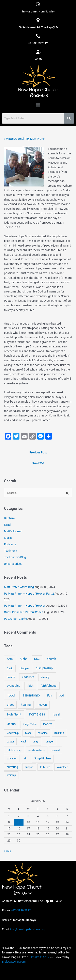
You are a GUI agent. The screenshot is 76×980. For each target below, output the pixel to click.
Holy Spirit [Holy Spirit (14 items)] (14, 714)
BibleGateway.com (14, 962)
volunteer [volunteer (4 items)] (62, 767)
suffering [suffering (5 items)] (12, 767)
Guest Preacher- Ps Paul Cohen (24, 612)
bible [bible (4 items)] (37, 659)
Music (8, 538)
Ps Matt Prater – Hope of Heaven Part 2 (29, 594)
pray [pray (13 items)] (35, 741)
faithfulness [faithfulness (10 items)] (49, 686)
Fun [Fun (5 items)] (50, 695)
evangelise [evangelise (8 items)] (13, 686)
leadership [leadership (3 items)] (13, 733)
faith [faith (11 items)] (30, 686)
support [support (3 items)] (29, 767)
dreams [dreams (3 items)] (11, 677)
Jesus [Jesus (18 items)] (11, 724)
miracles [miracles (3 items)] (43, 733)
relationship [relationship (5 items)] (14, 750)
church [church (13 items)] (51, 659)
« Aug (8, 851)
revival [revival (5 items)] (56, 750)
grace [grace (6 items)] (10, 705)
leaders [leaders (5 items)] (48, 724)
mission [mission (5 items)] (59, 733)
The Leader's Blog (15, 557)
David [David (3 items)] (10, 668)
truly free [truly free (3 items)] (45, 767)
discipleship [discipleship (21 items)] (44, 668)
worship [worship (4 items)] (11, 775)
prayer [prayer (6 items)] (50, 741)
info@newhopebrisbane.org (27, 929)
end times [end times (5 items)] (28, 677)
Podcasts (10, 544)
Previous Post (38, 452)
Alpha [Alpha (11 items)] (24, 659)
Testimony (11, 551)
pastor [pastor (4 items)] (10, 742)
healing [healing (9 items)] (26, 705)
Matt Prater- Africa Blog (19, 587)
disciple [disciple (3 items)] (24, 668)
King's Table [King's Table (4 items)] (30, 724)
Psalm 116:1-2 (40, 957)
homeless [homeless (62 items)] (37, 714)
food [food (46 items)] (11, 695)
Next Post (38, 463)
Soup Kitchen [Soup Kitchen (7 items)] (43, 758)
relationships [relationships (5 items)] (36, 750)
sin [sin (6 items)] (26, 758)
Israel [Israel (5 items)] (56, 714)
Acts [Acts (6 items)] (10, 659)
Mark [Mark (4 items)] (28, 733)
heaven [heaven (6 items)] (42, 705)
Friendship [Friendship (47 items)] (31, 695)
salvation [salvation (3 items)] (12, 758)
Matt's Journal (15, 139)
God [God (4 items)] (61, 696)
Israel (7, 525)
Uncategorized (13, 564)
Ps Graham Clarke (15, 619)
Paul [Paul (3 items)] (23, 742)
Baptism (9, 518)
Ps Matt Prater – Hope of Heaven (25, 606)
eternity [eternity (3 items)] (45, 677)
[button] (38, 105)
